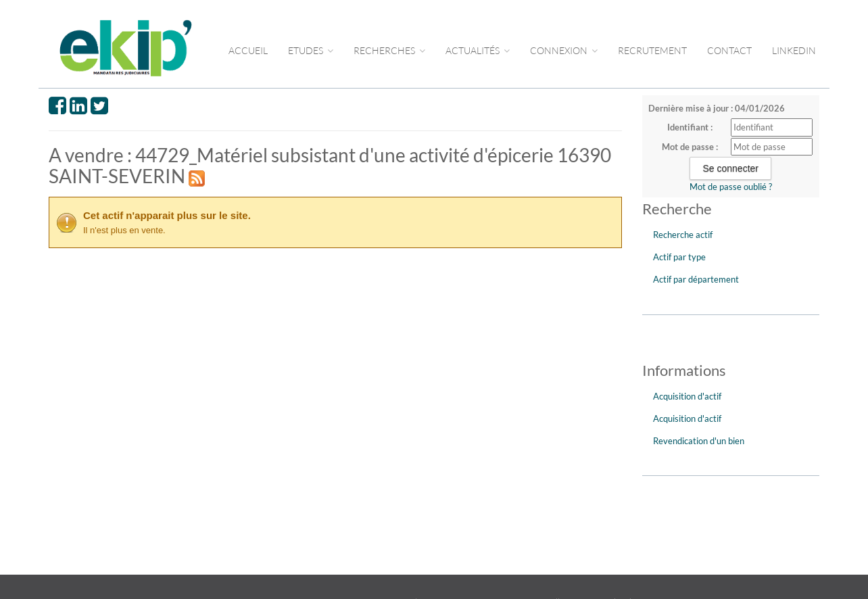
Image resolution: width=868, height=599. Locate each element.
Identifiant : (690, 127)
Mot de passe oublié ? (731, 187)
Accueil (248, 50)
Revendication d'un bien (699, 441)
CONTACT (729, 50)
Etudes (311, 50)
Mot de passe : (690, 147)
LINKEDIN (794, 50)
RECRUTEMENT (652, 50)
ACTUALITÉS (478, 50)
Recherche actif (683, 235)
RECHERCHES (389, 50)
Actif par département (696, 279)
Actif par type (679, 257)
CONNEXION (564, 50)
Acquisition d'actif (687, 396)
